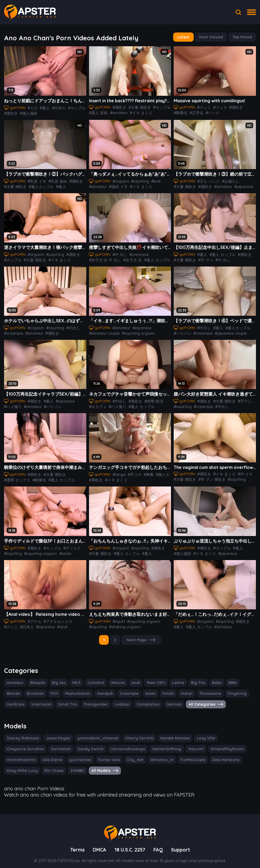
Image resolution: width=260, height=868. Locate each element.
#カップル (75, 107)
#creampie (137, 253)
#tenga (118, 472)
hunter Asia (45, 756)
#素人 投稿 (98, 112)
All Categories (173, 701)
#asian (60, 551)
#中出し (69, 326)
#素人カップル (41, 185)
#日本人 (58, 107)
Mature (116, 679)
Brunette (15, 690)
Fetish (143, 690)
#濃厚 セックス (17, 478)
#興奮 (146, 472)
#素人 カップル (156, 259)
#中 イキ (244, 472)
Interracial (16, 701)
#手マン (243, 399)
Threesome (183, 690)
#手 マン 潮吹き (212, 477)
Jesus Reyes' (56, 734)
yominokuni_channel (94, 734)
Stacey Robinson (22, 734)
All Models (42, 767)
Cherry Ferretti (132, 734)
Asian (126, 690)
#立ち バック (208, 180)
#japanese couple (228, 332)
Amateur (14, 679)
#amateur (117, 112)
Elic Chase (223, 756)
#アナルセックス (57, 619)
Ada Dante (239, 745)
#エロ (32, 107)
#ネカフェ (98, 405)
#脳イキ (160, 472)
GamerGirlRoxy (116, 745)
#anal (60, 624)
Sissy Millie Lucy (192, 756)
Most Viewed (209, 37)
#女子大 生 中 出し (105, 259)
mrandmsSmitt (210, 745)
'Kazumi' (144, 745)
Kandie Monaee (166, 734)
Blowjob (36, 679)
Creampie (105, 690)
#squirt (118, 619)
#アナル (34, 619)
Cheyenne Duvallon (229, 734)
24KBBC (14, 767)
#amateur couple (103, 332)
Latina (175, 679)
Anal (133, 679)
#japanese (241, 185)
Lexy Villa (196, 734)
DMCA (98, 844)
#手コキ (132, 472)
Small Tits (41, 701)
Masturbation (56, 690)
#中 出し (119, 253)
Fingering (209, 690)
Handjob (82, 690)
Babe (212, 679)
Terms (76, 844)
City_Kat (70, 756)
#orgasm (119, 180)
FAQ (160, 844)
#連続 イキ (116, 185)
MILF (76, 679)
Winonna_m (95, 756)
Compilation (118, 701)
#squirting (137, 180)
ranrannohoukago (79, 745)
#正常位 (196, 111)
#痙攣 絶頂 (152, 399)
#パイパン (182, 332)
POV (33, 690)
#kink (152, 180)
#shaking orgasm (122, 624)
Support (182, 844)
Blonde (246, 679)
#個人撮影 (28, 112)
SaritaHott (16, 745)
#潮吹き (11, 112)
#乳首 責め (57, 180)
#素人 (44, 107)
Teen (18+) (153, 679)
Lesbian (93, 701)
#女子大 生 (132, 259)
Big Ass (57, 679)
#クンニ (203, 106)
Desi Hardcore (157, 756)
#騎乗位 (180, 111)
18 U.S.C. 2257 (130, 844)
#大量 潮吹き (139, 106)
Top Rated (241, 37)
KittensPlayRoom (174, 745)
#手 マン (205, 259)
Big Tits (194, 679)
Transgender (68, 701)
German (143, 701)
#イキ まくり (139, 112)
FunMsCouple (125, 756)
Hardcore (233, 690)
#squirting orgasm (134, 332)
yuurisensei (17, 756)
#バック (212, 111)
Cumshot (95, 679)
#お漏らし (230, 180)
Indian (161, 690)
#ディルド (71, 545)
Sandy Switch (44, 745)
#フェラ (219, 106)
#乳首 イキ (36, 180)
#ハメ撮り (13, 405)
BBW (228, 679)
